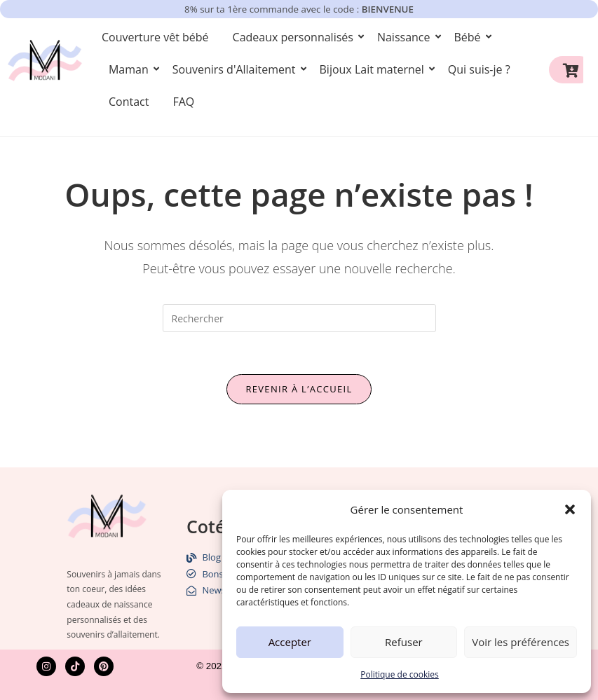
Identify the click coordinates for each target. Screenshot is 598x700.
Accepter (290, 642)
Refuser (404, 642)
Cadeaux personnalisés (295, 37)
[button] (570, 509)
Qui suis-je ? (479, 69)
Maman (131, 69)
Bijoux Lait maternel (374, 69)
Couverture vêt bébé (155, 37)
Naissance (406, 37)
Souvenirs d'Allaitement (237, 69)
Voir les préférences (521, 642)
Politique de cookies (400, 674)
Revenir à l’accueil (299, 389)
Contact (129, 102)
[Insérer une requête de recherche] (299, 318)
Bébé (470, 37)
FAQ (183, 102)
